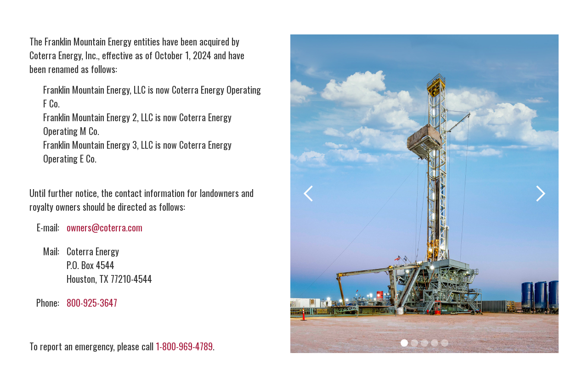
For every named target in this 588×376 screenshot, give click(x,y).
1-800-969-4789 (184, 346)
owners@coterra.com (105, 227)
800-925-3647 (92, 303)
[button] (309, 194)
